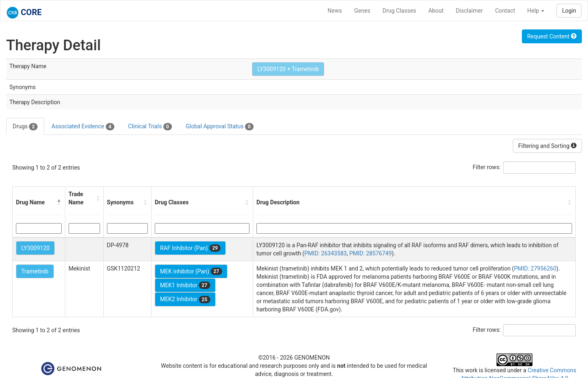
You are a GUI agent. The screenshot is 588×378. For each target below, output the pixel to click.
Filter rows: (487, 167)
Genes (362, 11)
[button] (59, 202)
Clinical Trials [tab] (150, 127)
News (335, 11)
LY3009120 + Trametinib (288, 69)
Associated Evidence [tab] (83, 127)
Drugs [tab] (25, 127)
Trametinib (35, 271)
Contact (505, 11)
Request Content (552, 36)
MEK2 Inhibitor (185, 300)
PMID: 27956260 (535, 268)
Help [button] (536, 11)
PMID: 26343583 (325, 253)
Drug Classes (399, 11)
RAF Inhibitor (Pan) (190, 248)
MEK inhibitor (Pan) (191, 271)
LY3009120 (35, 248)
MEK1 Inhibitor (185, 285)
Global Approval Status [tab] (220, 127)
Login (569, 11)
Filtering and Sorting (547, 146)
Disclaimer (469, 11)
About (436, 11)
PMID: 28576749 (370, 253)
